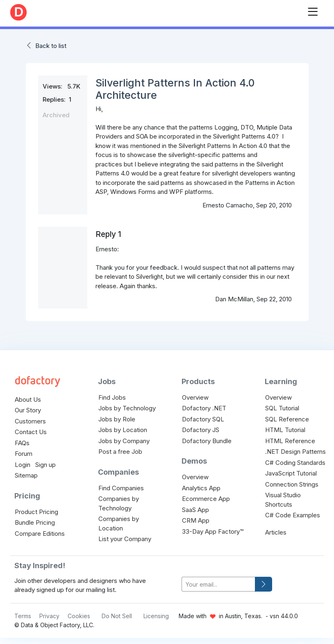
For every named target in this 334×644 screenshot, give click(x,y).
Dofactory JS (201, 430)
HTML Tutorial (285, 430)
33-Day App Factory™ (213, 531)
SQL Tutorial (282, 408)
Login (23, 465)
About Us (28, 399)
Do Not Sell (117, 616)
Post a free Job (120, 452)
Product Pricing (36, 512)
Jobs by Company (124, 441)
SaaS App (195, 510)
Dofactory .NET (204, 408)
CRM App (196, 520)
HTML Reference (290, 441)
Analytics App (201, 488)
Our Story (28, 410)
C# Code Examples (293, 515)
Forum (24, 454)
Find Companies (121, 488)
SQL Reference (287, 419)
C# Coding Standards (295, 463)
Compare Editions (40, 534)
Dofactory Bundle (207, 441)
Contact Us (31, 432)
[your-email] (219, 584)
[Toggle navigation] (313, 10)
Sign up (45, 465)
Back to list (51, 46)
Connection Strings (292, 484)
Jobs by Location (123, 430)
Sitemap (26, 475)
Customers (30, 421)
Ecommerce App (206, 499)
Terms (23, 616)
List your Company (125, 539)
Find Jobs (112, 397)
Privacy (49, 616)
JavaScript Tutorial (291, 473)
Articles (276, 532)
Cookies (79, 616)
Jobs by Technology (127, 408)
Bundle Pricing (35, 522)
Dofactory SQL (203, 419)
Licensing (156, 616)
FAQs (22, 443)
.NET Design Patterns (295, 452)
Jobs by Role (117, 419)
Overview (195, 397)
